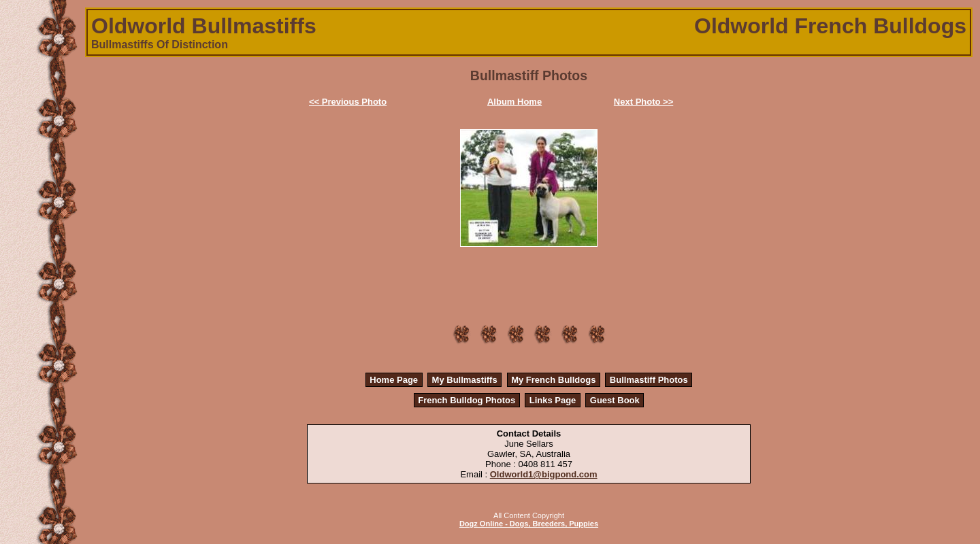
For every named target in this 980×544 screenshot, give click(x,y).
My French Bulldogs (553, 380)
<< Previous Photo (348, 102)
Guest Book (615, 400)
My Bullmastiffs (465, 380)
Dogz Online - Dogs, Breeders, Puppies (529, 524)
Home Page (394, 380)
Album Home (514, 102)
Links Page (553, 400)
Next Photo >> (643, 102)
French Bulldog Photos (467, 400)
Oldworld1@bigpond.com (544, 474)
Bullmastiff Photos (649, 380)
